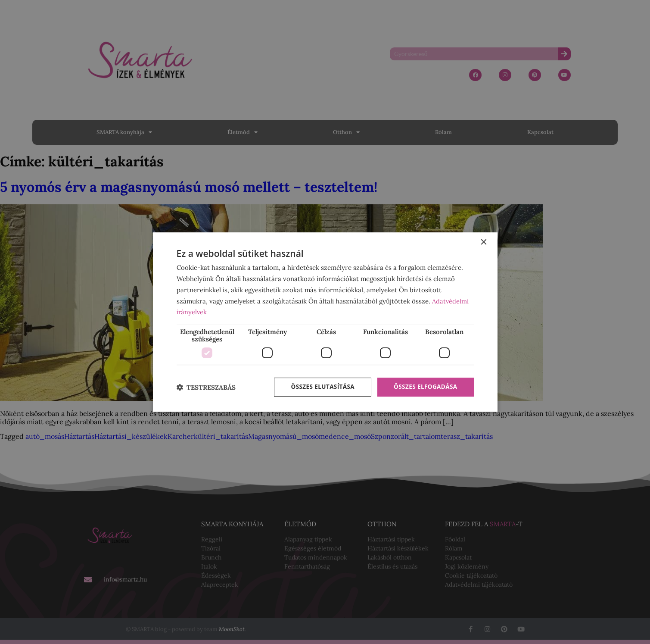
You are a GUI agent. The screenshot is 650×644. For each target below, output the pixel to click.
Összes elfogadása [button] (424, 387)
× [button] (484, 242)
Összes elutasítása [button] (319, 387)
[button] (206, 387)
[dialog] (325, 322)
